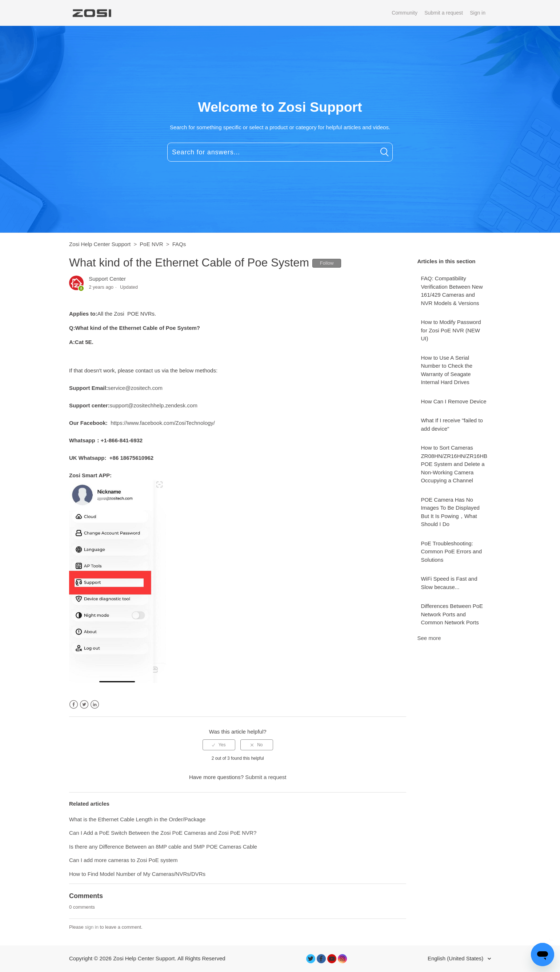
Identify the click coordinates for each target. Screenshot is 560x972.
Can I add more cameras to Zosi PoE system (123, 860)
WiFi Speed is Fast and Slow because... (449, 583)
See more (429, 638)
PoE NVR (151, 244)
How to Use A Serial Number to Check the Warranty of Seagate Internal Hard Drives (447, 370)
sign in (92, 927)
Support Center (107, 279)
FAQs (179, 244)
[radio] (219, 745)
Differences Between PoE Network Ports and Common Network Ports (452, 614)
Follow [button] (327, 263)
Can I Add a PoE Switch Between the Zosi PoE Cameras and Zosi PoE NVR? (163, 833)
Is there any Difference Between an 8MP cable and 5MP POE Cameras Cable (163, 847)
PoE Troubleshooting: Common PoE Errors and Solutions (451, 552)
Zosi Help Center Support (100, 244)
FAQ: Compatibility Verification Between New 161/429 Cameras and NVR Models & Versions (452, 291)
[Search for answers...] (280, 152)
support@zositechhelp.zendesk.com (154, 405)
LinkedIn (95, 705)
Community (405, 13)
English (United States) (456, 958)
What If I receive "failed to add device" (452, 424)
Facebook (74, 705)
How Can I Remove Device (453, 401)
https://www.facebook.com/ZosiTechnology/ (163, 423)
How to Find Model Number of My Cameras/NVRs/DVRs (137, 874)
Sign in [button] (478, 13)
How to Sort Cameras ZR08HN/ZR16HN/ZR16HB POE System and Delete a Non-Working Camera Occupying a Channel (454, 464)
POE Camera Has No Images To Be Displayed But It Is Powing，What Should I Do (450, 512)
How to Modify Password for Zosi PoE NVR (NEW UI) (451, 330)
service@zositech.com (135, 388)
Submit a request (444, 13)
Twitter (84, 705)
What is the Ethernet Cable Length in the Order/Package (137, 819)
